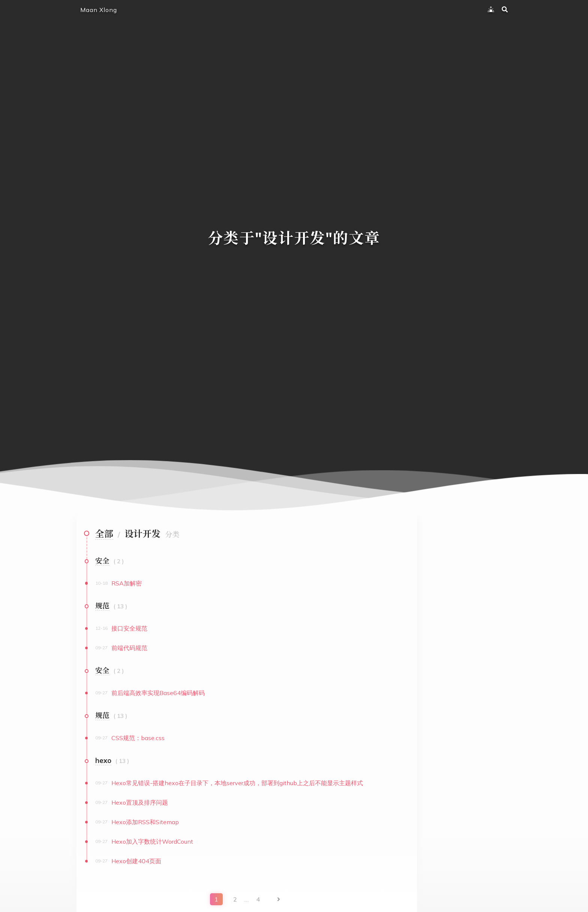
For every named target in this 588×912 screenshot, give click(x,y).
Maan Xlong (99, 10)
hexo (103, 760)
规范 (102, 606)
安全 (102, 561)
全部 (104, 534)
